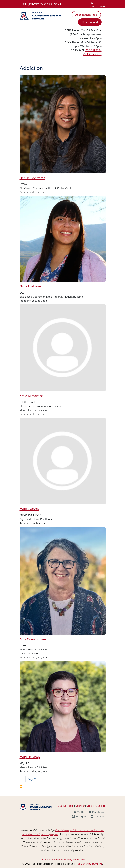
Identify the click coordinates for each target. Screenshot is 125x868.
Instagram (81, 817)
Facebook (98, 812)
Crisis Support (90, 22)
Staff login (101, 806)
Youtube (99, 817)
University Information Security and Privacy (63, 860)
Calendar (80, 806)
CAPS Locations (92, 54)
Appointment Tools (86, 15)
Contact (90, 806)
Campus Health (66, 806)
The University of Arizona (89, 864)
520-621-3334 (94, 50)
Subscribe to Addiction (21, 786)
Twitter (81, 812)
